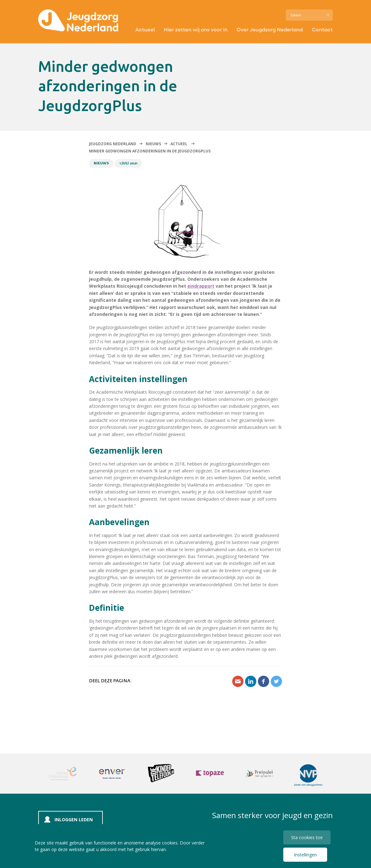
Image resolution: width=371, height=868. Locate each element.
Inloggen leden (74, 820)
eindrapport (201, 286)
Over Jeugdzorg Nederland (270, 29)
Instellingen (305, 855)
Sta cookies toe (307, 837)
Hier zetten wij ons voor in (196, 29)
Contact (322, 29)
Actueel (145, 29)
